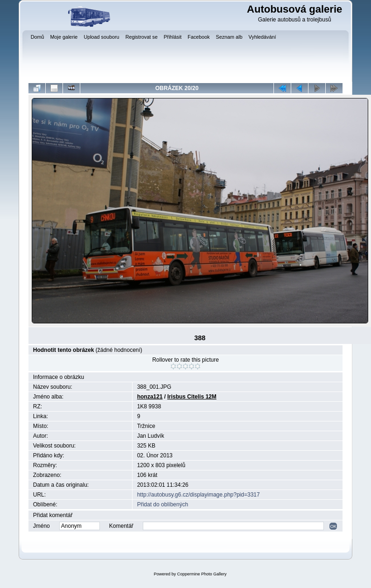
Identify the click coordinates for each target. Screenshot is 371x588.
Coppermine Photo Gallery (202, 574)
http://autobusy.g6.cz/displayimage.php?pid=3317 (199, 495)
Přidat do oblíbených (163, 504)
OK (333, 526)
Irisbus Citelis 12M (192, 397)
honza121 (150, 397)
